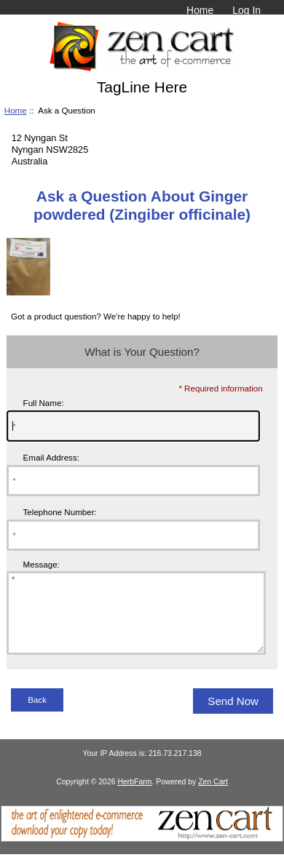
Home (200, 10)
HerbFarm (134, 797)
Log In (246, 10)
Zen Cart (213, 797)
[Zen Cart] (142, 854)
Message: (42, 564)
